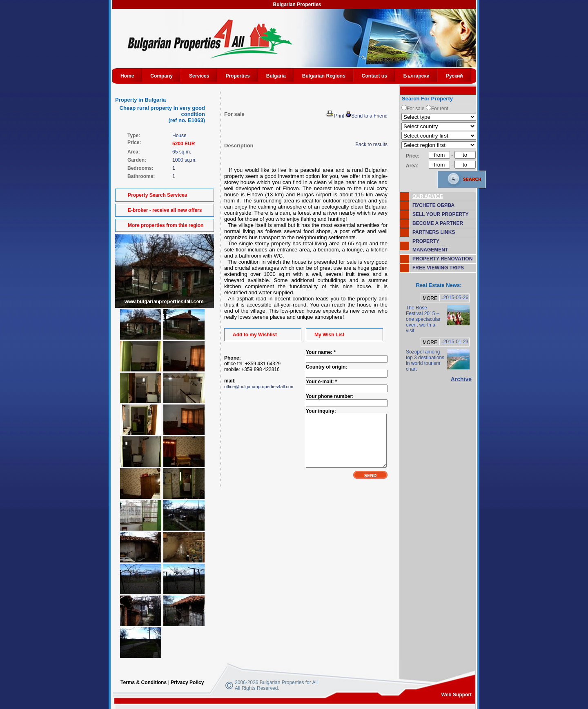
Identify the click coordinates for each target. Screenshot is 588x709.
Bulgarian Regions (324, 76)
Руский (454, 76)
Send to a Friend (366, 116)
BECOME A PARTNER (438, 223)
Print (335, 116)
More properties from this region (166, 225)
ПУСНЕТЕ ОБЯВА (433, 205)
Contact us (374, 76)
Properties (237, 76)
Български (416, 76)
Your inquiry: (321, 411)
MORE (430, 298)
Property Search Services (157, 195)
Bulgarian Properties (297, 4)
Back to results (371, 144)
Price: (413, 156)
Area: (412, 166)
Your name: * (321, 352)
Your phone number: (330, 396)
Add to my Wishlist (255, 335)
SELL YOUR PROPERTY (441, 214)
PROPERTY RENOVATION (442, 259)
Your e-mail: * (321, 382)
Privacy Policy (187, 682)
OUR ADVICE (428, 196)
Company (161, 76)
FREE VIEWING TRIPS (438, 268)
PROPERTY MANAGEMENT (430, 246)
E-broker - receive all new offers (165, 210)
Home (127, 76)
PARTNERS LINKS (434, 232)
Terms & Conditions (144, 682)
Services (199, 76)
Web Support (457, 695)
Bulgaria (276, 76)
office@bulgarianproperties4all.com (259, 387)
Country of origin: (326, 367)
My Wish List (329, 335)
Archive (461, 379)
